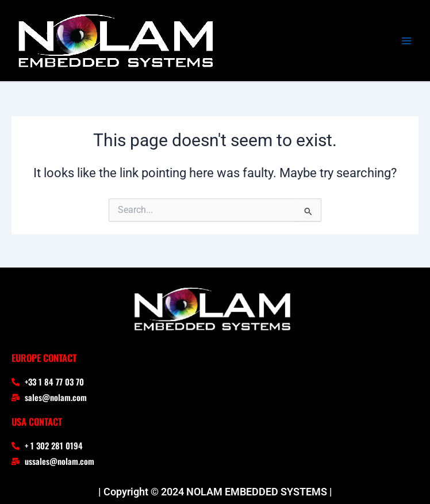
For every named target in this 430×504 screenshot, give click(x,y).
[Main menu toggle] (406, 41)
